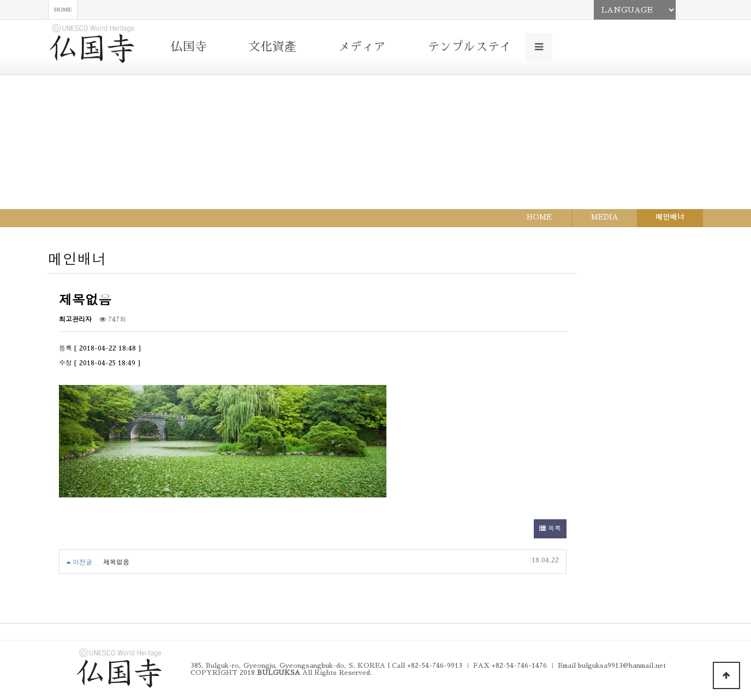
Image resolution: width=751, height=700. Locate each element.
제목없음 (116, 562)
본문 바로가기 (0, 0)
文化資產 (272, 47)
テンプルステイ (469, 47)
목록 (550, 529)
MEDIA (605, 217)
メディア (362, 47)
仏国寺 (189, 47)
